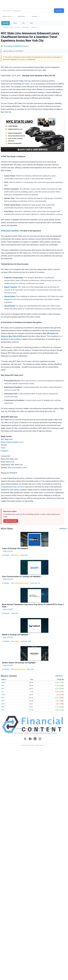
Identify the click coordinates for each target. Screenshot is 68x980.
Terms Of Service (51, 733)
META (3, 698)
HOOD (30, 641)
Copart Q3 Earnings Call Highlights (16, 548)
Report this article (11, 521)
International (26, 27)
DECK (32, 669)
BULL (26, 641)
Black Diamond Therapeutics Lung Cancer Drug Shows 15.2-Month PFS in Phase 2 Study (33, 606)
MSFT (36, 583)
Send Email (10, 462)
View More (63, 528)
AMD (3, 689)
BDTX (17, 613)
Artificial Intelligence (19, 583)
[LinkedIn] (35, 739)
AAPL (3, 685)
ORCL (3, 707)
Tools (31, 23)
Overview (6, 27)
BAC (3, 692)
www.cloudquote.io (47, 729)
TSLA (3, 710)
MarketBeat (7, 555)
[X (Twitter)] (25, 739)
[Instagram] (40, 739)
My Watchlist (21, 16)
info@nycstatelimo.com (15, 442)
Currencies (17, 27)
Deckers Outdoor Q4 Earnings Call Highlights (20, 663)
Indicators (35, 16)
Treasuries (34, 27)
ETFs (23, 23)
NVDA (3, 704)
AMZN (3, 682)
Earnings (17, 555)
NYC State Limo (28, 84)
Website (4, 445)
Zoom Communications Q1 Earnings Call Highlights (22, 577)
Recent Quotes (7, 16)
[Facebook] (30, 739)
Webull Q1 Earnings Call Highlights (16, 635)
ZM (39, 583)
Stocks (15, 23)
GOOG (3, 695)
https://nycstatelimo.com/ (17, 468)
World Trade (22, 669)
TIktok (3, 448)
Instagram (5, 451)
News (11, 27)
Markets (6, 23)
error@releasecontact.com (11, 487)
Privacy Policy (38, 733)
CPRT (26, 555)
